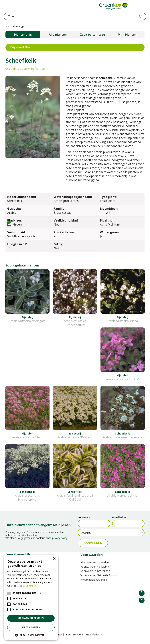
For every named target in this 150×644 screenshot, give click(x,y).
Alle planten (58, 35)
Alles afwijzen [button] (31, 627)
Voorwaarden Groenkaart (95, 575)
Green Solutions (74, 638)
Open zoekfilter (20, 47)
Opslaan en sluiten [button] (31, 618)
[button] (31, 635)
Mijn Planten (127, 35)
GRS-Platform (94, 638)
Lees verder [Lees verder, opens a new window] (29, 586)
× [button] (54, 559)
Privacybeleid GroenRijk (94, 584)
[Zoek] (75, 16)
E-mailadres (119, 521)
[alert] (31, 598)
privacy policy (60, 542)
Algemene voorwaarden (95, 566)
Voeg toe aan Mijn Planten (27, 69)
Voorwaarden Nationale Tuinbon (99, 579)
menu (6, 6)
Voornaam (84, 521)
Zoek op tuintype (92, 35)
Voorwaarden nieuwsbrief (95, 571)
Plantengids (23, 35)
